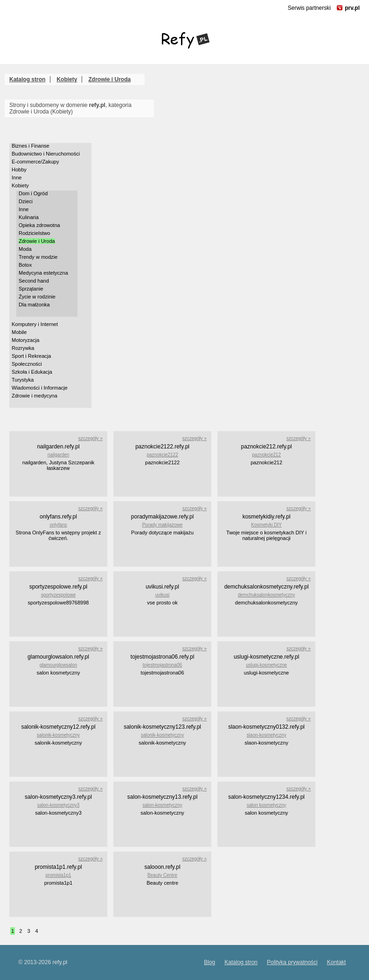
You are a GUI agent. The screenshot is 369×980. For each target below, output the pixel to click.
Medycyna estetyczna (43, 273)
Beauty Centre (162, 875)
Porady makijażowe (163, 525)
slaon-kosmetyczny (267, 735)
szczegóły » (91, 438)
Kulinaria (29, 217)
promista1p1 (58, 875)
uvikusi (163, 595)
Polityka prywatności (292, 962)
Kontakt (337, 962)
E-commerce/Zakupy (35, 162)
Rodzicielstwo (34, 233)
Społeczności (27, 364)
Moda (25, 249)
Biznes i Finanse (31, 146)
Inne (17, 178)
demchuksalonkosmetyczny (266, 595)
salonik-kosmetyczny (58, 735)
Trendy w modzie (38, 257)
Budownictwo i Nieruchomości (46, 154)
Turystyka (23, 380)
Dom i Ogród (33, 193)
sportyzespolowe (58, 595)
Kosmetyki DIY (266, 525)
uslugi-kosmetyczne (266, 665)
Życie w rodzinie (37, 297)
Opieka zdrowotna (39, 225)
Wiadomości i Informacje (40, 388)
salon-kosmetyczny (163, 805)
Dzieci (26, 201)
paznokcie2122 (162, 455)
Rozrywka (23, 348)
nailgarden (59, 455)
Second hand (34, 281)
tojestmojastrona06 (163, 665)
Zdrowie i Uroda (109, 79)
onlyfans (58, 525)
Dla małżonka (34, 305)
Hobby (19, 170)
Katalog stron (27, 79)
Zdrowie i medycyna (35, 396)
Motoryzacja (25, 340)
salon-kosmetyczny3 (59, 805)
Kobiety (67, 79)
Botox (25, 265)
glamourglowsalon (59, 665)
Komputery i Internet (35, 324)
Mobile (19, 332)
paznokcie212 (266, 455)
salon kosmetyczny (266, 805)
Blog (209, 962)
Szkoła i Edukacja (32, 372)
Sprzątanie (31, 289)
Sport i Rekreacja (31, 356)
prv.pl (352, 8)
